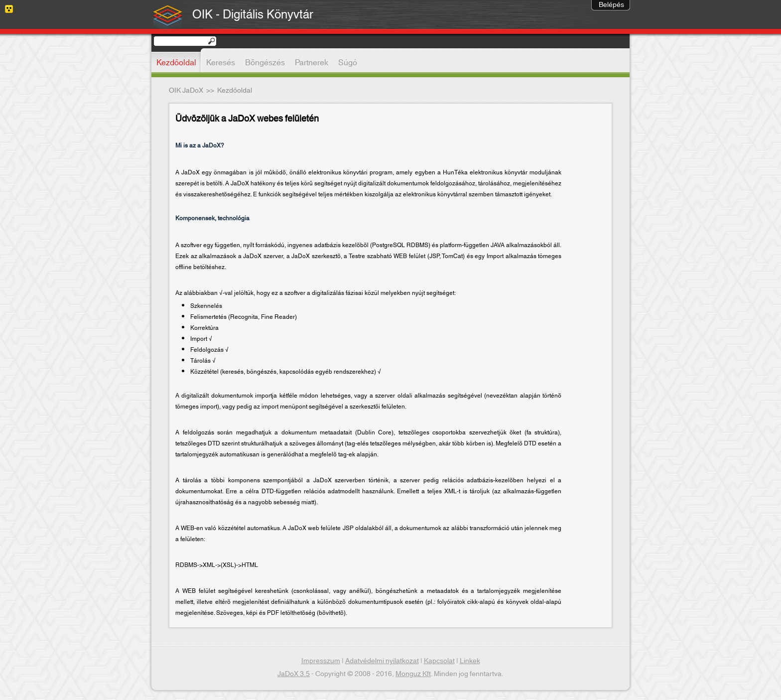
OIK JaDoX (186, 91)
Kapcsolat (439, 661)
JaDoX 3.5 (294, 674)
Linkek (470, 661)
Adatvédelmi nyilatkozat (382, 661)
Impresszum (321, 661)
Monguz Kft (413, 674)
